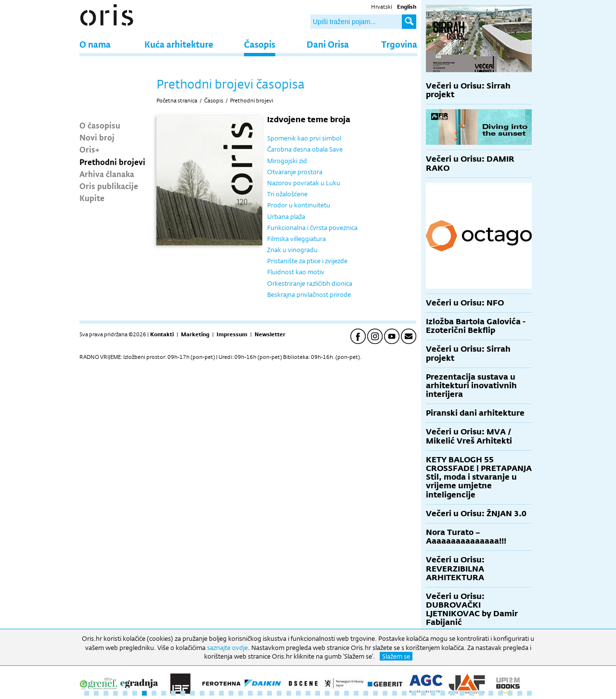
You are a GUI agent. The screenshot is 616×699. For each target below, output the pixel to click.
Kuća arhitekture (179, 44)
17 (241, 693)
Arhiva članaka (107, 174)
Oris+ (90, 149)
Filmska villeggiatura (296, 239)
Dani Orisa (328, 44)
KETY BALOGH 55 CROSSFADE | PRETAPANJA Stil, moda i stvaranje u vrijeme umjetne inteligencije (479, 477)
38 (443, 693)
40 (462, 693)
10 (173, 693)
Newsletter (270, 334)
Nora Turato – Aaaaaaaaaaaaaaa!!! (466, 537)
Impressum (232, 334)
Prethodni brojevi (112, 162)
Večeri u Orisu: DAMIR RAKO (470, 163)
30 (366, 693)
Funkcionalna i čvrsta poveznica (312, 228)
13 (202, 693)
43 (491, 693)
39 (452, 693)
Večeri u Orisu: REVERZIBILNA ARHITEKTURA (455, 568)
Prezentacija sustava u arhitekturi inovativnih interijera (471, 386)
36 (423, 693)
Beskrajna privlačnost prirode (309, 294)
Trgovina (399, 44)
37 (433, 693)
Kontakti (162, 334)
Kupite (92, 198)
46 (520, 693)
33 (395, 693)
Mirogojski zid (287, 161)
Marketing (195, 334)
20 (269, 693)
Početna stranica (177, 101)
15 (221, 693)
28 (346, 693)
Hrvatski (382, 7)
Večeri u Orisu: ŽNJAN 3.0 (476, 514)
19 (260, 693)
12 (192, 693)
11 (183, 693)
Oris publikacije (109, 186)
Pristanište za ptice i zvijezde (307, 261)
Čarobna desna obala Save (305, 149)
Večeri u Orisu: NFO (465, 303)
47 (529, 693)
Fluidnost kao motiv (296, 272)
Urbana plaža (286, 216)
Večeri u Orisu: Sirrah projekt (468, 90)
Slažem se (396, 656)
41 (472, 693)
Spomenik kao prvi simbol (304, 138)
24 (308, 693)
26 (327, 693)
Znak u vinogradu (292, 250)
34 (404, 693)
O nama (95, 44)
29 (356, 693)
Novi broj (97, 137)
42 (481, 693)
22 (289, 693)
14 (212, 693)
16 (231, 693)
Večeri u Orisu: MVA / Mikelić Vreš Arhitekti (469, 436)
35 (414, 693)
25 (318, 693)
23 (298, 693)
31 (375, 693)
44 (500, 693)
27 (337, 693)
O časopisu (100, 125)
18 (250, 693)
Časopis (260, 44)
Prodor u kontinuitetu (299, 205)
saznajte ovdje (227, 648)
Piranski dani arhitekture (475, 413)
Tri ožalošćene (287, 194)
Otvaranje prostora (295, 172)
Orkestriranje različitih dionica (310, 283)
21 (279, 693)
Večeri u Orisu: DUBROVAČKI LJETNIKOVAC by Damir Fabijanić (472, 610)
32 (385, 693)
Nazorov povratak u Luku (304, 183)
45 (510, 693)
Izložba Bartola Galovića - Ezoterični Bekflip (476, 326)
